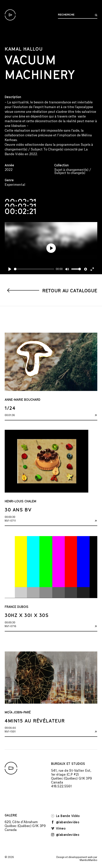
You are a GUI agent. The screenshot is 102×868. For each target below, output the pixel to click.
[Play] (10, 269)
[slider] (34, 269)
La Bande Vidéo (65, 816)
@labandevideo (65, 822)
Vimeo (58, 828)
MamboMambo (88, 860)
